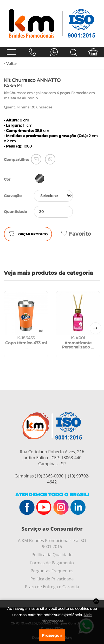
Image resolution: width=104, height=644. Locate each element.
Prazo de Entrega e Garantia (52, 587)
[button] (96, 328)
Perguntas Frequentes (52, 571)
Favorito (76, 234)
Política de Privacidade (52, 579)
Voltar (11, 64)
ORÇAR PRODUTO (33, 234)
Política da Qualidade (52, 555)
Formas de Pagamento (52, 563)
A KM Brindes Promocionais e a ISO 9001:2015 (52, 544)
